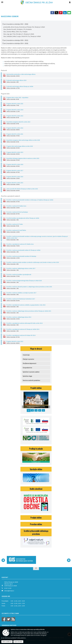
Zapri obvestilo (18, 642)
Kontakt (5, 577)
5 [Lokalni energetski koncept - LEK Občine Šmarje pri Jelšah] (43, 410)
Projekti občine (36, 388)
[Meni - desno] (70, 2)
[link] (52, 13)
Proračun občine (36, 524)
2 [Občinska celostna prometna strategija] (32, 410)
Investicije (26, 355)
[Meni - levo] (2, 2)
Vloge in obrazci (36, 349)
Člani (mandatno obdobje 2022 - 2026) (15, 24)
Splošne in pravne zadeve (31, 372)
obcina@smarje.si (9, 591)
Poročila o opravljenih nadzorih (10, 196)
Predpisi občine (36, 518)
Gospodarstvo (27, 368)
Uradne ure (6, 596)
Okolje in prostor (28, 359)
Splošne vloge (27, 376)
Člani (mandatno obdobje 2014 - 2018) (15, 43)
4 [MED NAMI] (40, 410)
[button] (3, 560)
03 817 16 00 (8, 588)
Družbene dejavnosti (30, 363)
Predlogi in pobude (36, 449)
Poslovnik (4, 70)
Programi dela (5, 94)
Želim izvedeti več (7, 642)
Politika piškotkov (21, 638)
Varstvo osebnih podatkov (31, 380)
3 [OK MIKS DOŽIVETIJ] (36, 410)
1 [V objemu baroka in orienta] (29, 410)
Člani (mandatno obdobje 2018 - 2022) (15, 40)
